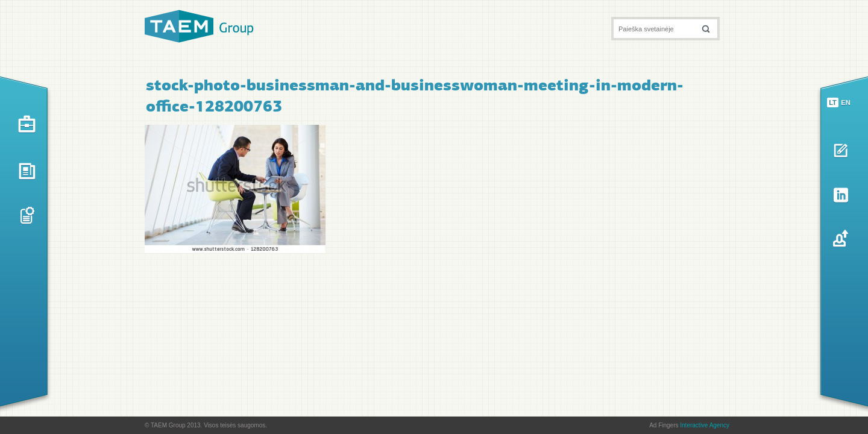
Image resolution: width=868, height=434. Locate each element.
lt (833, 102)
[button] (706, 29)
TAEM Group (199, 26)
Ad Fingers (689, 425)
